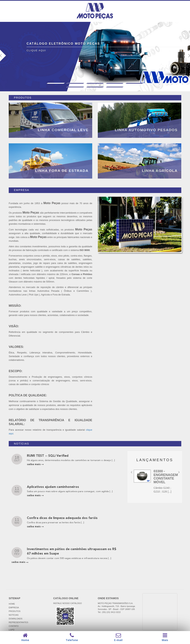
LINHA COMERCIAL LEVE (63, 130)
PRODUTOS (15, 611)
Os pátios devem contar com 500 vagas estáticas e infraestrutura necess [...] (69, 558)
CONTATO (14, 626)
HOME (12, 604)
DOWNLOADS (15, 619)
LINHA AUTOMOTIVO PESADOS (146, 130)
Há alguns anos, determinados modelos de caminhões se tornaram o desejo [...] (71, 460)
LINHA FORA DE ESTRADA (62, 171)
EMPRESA (14, 608)
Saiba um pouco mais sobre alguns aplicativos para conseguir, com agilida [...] (70, 491)
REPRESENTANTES (18, 622)
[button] (14, 70)
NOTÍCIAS (14, 615)
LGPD (12, 630)
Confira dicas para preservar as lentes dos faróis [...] (55, 523)
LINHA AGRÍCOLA (160, 171)
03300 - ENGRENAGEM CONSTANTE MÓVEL (166, 477)
